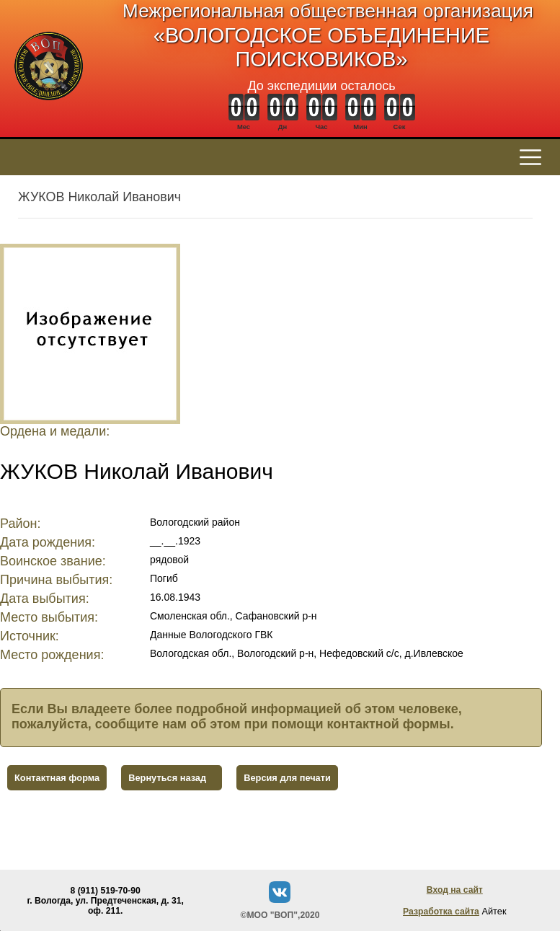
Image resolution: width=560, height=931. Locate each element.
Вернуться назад (167, 778)
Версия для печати (287, 778)
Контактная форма (57, 778)
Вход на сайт (455, 890)
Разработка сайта (441, 912)
